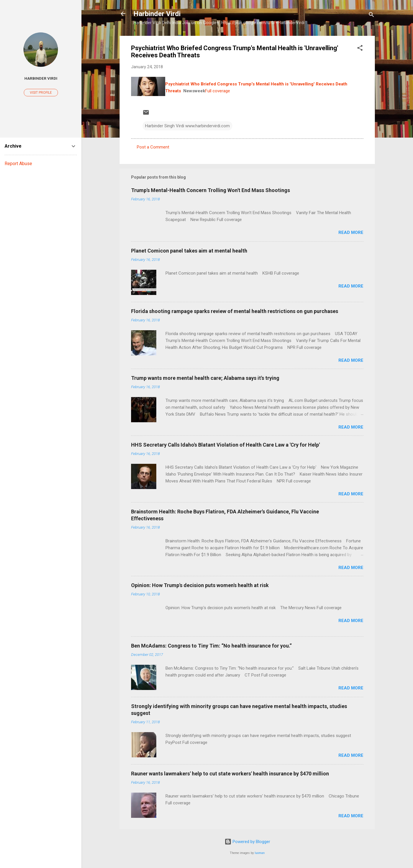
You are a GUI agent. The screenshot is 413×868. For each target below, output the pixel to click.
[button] (360, 49)
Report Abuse (18, 164)
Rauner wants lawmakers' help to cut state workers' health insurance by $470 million (230, 774)
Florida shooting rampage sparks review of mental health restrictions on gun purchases (235, 311)
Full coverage (218, 91)
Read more (351, 232)
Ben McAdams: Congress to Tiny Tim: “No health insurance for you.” (211, 646)
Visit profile (41, 93)
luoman (260, 853)
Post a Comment (153, 147)
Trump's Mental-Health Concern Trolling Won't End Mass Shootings (211, 190)
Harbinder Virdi (157, 14)
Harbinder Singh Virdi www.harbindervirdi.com (187, 126)
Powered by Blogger (247, 842)
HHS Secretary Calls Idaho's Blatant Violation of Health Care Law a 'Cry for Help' (225, 445)
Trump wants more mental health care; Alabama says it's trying (205, 378)
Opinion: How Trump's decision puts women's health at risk (200, 585)
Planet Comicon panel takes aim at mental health (189, 251)
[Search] (371, 16)
